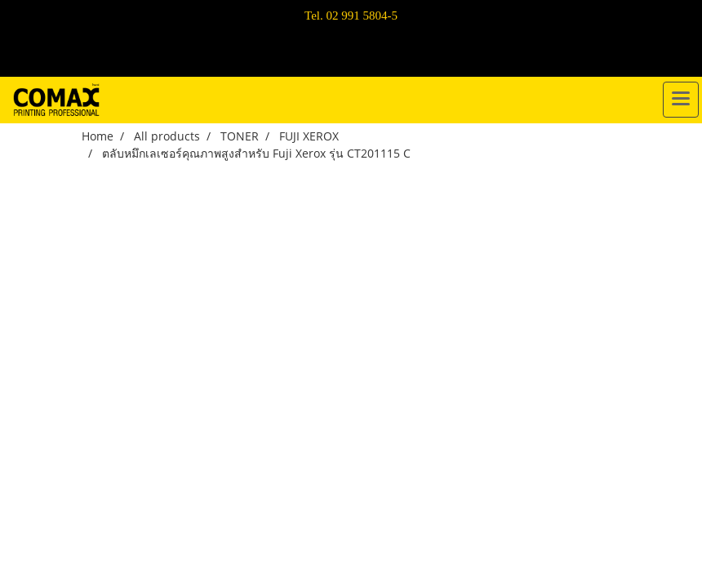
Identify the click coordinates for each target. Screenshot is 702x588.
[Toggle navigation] (681, 100)
